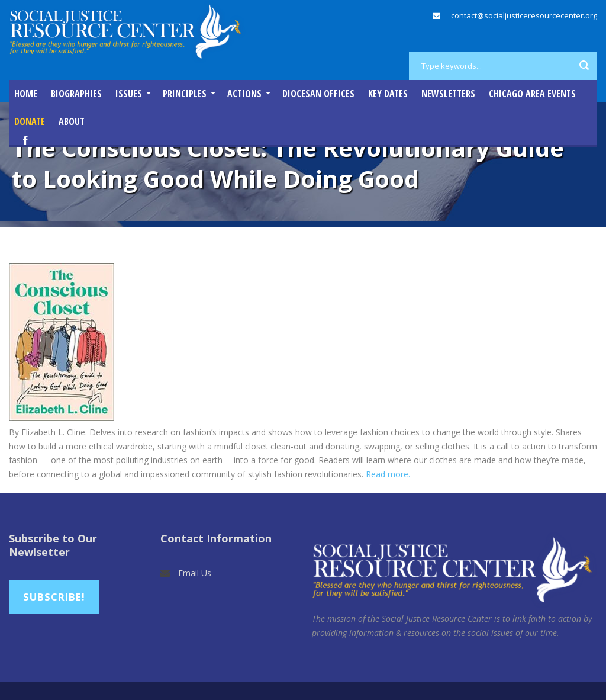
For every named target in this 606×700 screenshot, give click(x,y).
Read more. (388, 474)
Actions (244, 94)
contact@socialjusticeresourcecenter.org (524, 15)
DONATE (30, 121)
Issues (129, 94)
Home (26, 94)
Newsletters (448, 94)
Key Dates (388, 94)
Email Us (195, 573)
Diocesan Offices (318, 94)
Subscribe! (54, 597)
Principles (185, 94)
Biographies (76, 94)
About (72, 121)
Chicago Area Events (532, 94)
